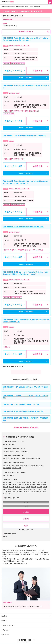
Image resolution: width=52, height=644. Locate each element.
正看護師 (5, 469)
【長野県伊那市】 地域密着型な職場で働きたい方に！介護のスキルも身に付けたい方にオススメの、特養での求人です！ (25, 39)
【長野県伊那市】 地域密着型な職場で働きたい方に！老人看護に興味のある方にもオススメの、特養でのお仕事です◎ (26, 193)
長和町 (28, 511)
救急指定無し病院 (8, 483)
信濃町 (5, 518)
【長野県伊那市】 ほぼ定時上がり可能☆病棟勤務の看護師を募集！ (24, 241)
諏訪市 (29, 507)
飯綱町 (10, 518)
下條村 (35, 514)
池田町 (45, 514)
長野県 (27, 6)
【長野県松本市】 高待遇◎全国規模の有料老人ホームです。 (21, 429)
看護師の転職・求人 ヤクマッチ (8, 6)
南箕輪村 (15, 514)
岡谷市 (19, 507)
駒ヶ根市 (44, 507)
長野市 (5, 507)
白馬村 (10, 516)
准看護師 (12, 469)
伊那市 (31, 6)
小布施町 (20, 516)
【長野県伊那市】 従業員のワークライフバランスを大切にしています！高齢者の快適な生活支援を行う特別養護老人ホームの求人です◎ (26, 291)
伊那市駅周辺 (37, 6)
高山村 (25, 516)
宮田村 (21, 514)
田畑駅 (26, 550)
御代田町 (18, 511)
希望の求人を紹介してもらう (26, 79)
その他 (12, 500)
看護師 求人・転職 (20, 6)
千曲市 (34, 509)
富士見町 (40, 511)
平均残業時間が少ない (22, 490)
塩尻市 (24, 509)
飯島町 (10, 514)
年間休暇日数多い (35, 490)
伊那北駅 (26, 543)
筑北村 (40, 514)
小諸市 (38, 507)
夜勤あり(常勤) (14, 476)
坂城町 (14, 516)
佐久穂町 (5, 511)
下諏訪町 (33, 511)
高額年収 (5, 490)
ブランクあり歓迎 (16, 492)
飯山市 (14, 509)
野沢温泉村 (43, 516)
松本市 (10, 507)
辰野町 (45, 511)
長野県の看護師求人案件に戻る (26, 452)
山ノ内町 (31, 516)
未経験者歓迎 (7, 492)
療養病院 (17, 483)
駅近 (42, 490)
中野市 (5, 509)
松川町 (25, 514)
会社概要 (4, 640)
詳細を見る (38, 71)
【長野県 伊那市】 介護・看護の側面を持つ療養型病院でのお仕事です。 (25, 143)
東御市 (38, 509)
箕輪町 (5, 514)
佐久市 (29, 509)
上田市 (14, 507)
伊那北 (5, 561)
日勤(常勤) (6, 476)
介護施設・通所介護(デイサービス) (30, 483)
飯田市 (24, 507)
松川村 (5, 516)
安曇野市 (44, 509)
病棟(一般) (6, 500)
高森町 (30, 514)
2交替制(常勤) (24, 476)
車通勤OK (12, 490)
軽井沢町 (12, 511)
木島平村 (37, 516)
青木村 (23, 511)
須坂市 (34, 507)
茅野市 (19, 509)
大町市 (10, 509)
